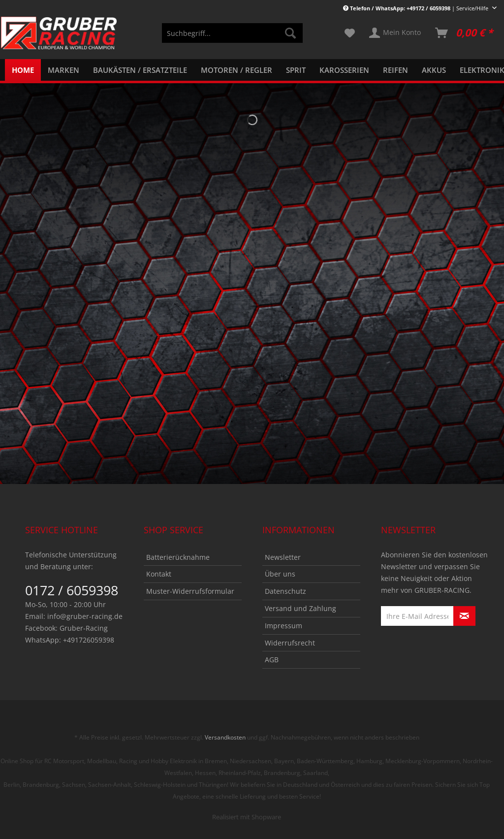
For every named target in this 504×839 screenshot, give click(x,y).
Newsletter (283, 557)
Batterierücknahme (178, 557)
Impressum (283, 626)
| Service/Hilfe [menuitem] (416, 8)
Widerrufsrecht (290, 643)
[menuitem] (233, 38)
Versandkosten (225, 737)
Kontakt (159, 574)
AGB (272, 660)
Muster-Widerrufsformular (190, 591)
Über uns (280, 574)
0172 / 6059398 (72, 590)
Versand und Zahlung (300, 608)
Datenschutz (285, 591)
